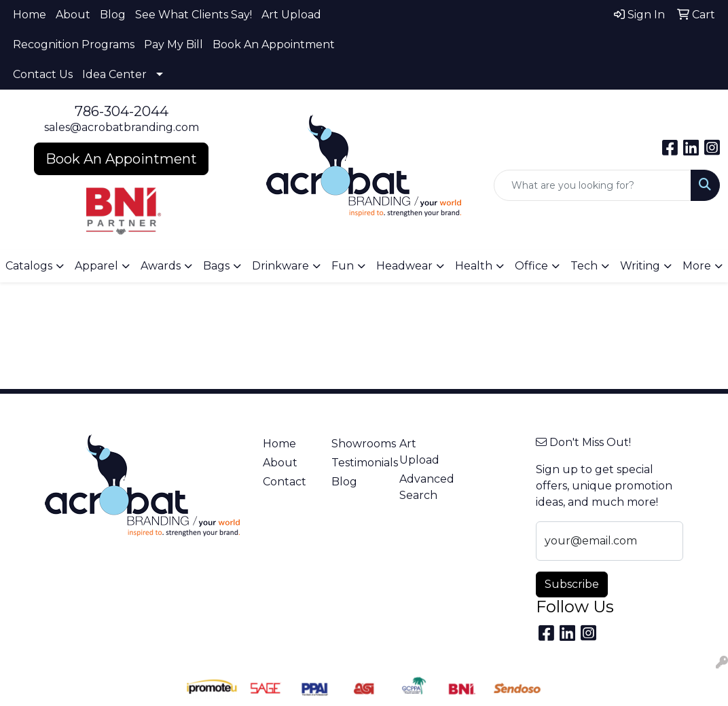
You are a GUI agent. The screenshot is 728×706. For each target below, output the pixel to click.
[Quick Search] (593, 185)
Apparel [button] (96, 266)
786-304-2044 (122, 111)
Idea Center (114, 74)
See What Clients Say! (194, 15)
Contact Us (43, 74)
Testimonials (357, 463)
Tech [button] (584, 266)
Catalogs (29, 266)
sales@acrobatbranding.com (122, 127)
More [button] (697, 266)
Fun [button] (343, 266)
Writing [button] (640, 266)
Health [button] (474, 266)
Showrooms (357, 444)
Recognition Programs (74, 44)
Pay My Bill (174, 44)
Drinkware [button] (280, 266)
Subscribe (572, 584)
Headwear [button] (404, 266)
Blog (113, 15)
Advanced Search (425, 487)
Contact (285, 482)
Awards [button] (161, 266)
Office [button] (531, 266)
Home (30, 15)
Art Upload (291, 15)
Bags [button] (216, 266)
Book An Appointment (274, 44)
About (73, 15)
